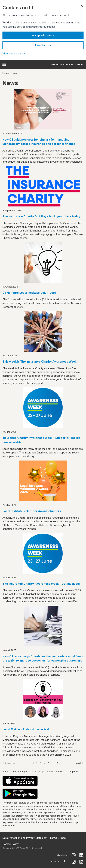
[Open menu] (4, 65)
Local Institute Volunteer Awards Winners (32, 511)
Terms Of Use (58, 838)
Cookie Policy (11, 844)
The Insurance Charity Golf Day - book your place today (41, 216)
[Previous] (9, 763)
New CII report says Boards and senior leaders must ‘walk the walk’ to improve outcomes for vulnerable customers (43, 659)
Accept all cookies (43, 35)
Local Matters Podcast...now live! (26, 729)
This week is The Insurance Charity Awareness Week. (40, 362)
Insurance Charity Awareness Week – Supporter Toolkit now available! (41, 440)
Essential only (43, 45)
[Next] (80, 763)
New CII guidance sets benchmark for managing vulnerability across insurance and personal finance (39, 142)
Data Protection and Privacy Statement (25, 838)
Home (6, 73)
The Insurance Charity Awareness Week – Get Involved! (41, 584)
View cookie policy (14, 53)
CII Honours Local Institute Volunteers (29, 293)
